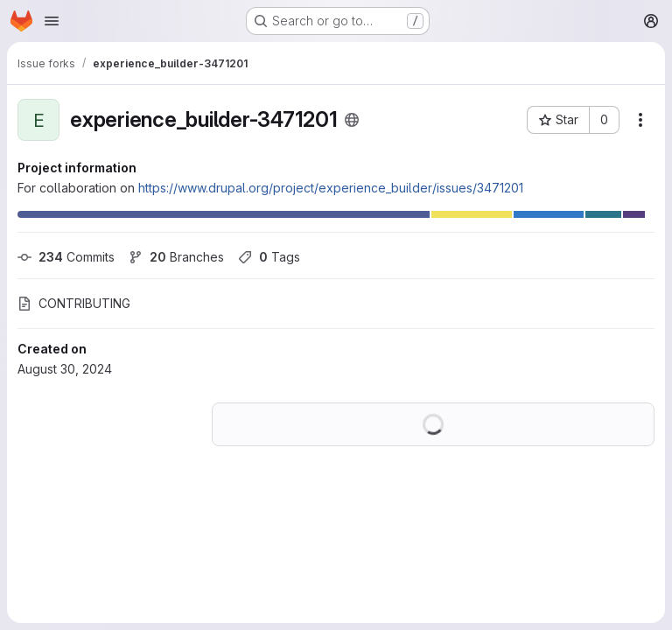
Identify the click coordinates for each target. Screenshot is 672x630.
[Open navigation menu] (52, 21)
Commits (66, 257)
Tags (269, 257)
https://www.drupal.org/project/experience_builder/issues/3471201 (331, 188)
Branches (176, 257)
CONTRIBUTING (74, 303)
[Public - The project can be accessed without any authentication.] (352, 120)
